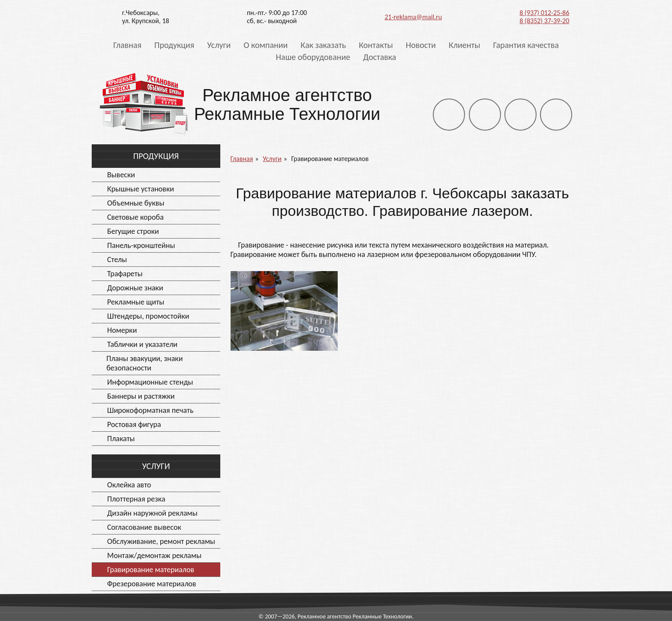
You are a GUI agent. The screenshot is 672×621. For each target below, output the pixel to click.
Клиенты (465, 45)
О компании (265, 45)
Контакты (376, 45)
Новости (421, 45)
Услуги (219, 45)
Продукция (174, 45)
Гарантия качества (526, 45)
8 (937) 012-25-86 (544, 13)
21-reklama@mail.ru (413, 17)
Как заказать (323, 45)
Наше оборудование (313, 57)
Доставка (379, 57)
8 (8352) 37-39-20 (544, 21)
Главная (127, 45)
